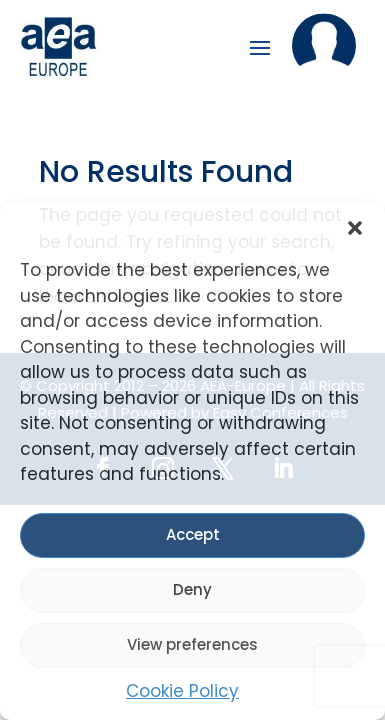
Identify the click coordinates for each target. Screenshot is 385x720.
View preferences (192, 644)
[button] (355, 228)
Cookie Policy (182, 691)
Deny (192, 589)
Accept (193, 534)
